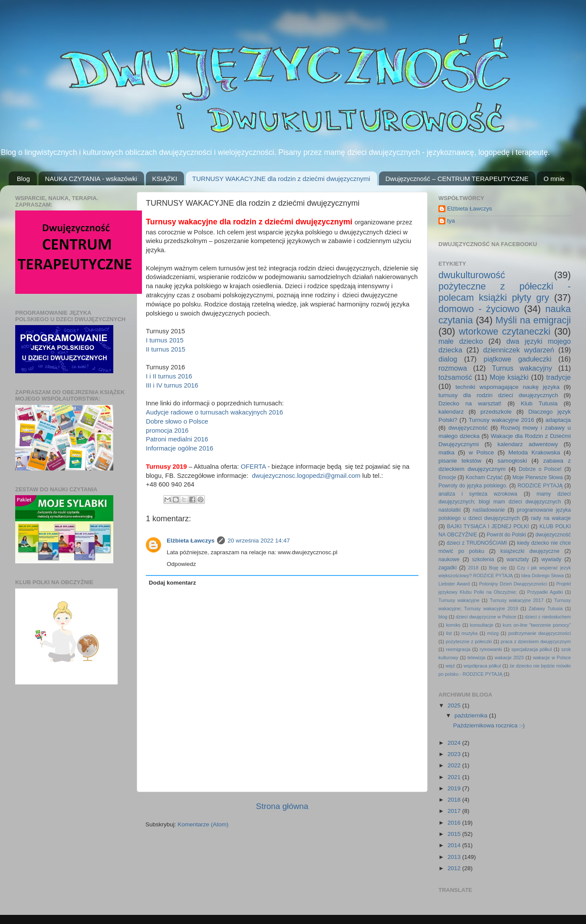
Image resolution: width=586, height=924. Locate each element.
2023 (455, 754)
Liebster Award (454, 584)
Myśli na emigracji (533, 320)
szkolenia (483, 559)
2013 (455, 857)
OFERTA (253, 467)
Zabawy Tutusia (546, 608)
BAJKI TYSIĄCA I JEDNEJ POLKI (488, 526)
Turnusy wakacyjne (459, 600)
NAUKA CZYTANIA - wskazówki (91, 179)
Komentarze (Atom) (203, 824)
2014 (455, 845)
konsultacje (482, 625)
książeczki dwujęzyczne (530, 551)
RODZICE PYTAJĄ (540, 486)
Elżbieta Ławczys (191, 541)
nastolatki (449, 510)
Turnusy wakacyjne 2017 (517, 600)
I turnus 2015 (165, 340)
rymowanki (491, 649)
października (472, 715)
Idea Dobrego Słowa (543, 575)
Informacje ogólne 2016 (179, 448)
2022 (455, 765)
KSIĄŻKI (165, 179)
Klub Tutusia (539, 403)
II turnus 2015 (166, 349)
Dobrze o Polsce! (540, 469)
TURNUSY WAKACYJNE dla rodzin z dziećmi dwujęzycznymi (281, 179)
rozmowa (453, 368)
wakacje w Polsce (552, 658)
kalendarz (451, 412)
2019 (455, 788)
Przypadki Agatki (545, 592)
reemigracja (458, 649)
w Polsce (481, 452)
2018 (473, 568)
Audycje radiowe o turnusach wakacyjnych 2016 (214, 412)
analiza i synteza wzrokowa (478, 494)
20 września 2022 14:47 (258, 541)
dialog (448, 359)
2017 (455, 811)
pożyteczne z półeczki (469, 641)
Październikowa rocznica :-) (489, 725)
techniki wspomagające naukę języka (507, 387)
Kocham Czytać (484, 477)
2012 (455, 868)
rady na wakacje (551, 518)
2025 (455, 705)
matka (446, 452)
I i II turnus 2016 (169, 376)
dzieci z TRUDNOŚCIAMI (477, 543)
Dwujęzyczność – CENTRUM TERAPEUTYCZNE (457, 179)
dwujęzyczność (468, 428)
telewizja (476, 658)
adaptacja (558, 420)
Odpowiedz (181, 564)
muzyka (469, 633)
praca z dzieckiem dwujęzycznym (536, 641)
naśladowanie (489, 510)
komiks (453, 625)
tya (451, 221)
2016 (455, 823)
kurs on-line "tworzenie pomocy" (537, 625)
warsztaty (518, 559)
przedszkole (496, 412)
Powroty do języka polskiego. (473, 486)
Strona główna (282, 806)
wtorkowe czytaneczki (505, 331)
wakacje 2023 (509, 658)
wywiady (551, 559)
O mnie (554, 179)
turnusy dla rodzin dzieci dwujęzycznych (498, 395)
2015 (455, 834)
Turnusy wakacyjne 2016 (502, 420)
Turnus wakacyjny (522, 368)
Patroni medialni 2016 (177, 439)
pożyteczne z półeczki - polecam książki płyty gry (505, 292)
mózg (493, 633)
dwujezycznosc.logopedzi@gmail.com (306, 476)
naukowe (449, 559)
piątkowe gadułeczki (517, 359)
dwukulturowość (472, 275)
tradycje (558, 377)
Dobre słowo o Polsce (177, 421)
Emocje (447, 477)
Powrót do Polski (506, 535)
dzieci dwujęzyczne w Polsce (486, 617)
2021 (455, 777)
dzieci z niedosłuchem (548, 617)
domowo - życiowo (479, 309)
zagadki (448, 568)
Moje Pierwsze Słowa (537, 477)
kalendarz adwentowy (528, 444)
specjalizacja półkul (532, 649)
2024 (455, 743)
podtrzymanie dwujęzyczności (540, 633)
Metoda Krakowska (534, 452)
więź (451, 666)
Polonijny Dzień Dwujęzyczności (513, 584)
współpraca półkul (482, 666)
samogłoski (512, 461)
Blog (23, 179)
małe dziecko (461, 341)
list (449, 633)
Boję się (498, 568)
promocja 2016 (167, 431)
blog (443, 617)
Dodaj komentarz (173, 583)
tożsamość (455, 377)
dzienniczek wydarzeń (519, 350)
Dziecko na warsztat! (470, 403)
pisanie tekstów (460, 461)
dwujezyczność (553, 535)
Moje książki (509, 377)
